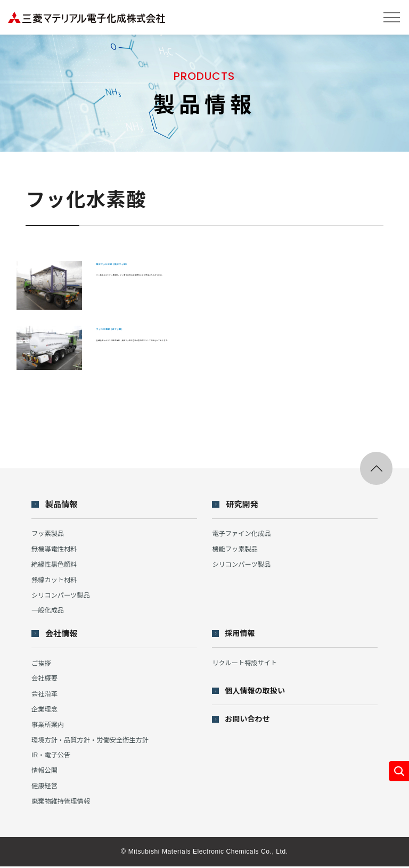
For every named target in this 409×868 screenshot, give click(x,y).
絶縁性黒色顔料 (56, 565)
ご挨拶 (42, 664)
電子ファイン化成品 (243, 535)
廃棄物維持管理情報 (63, 803)
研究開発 (244, 505)
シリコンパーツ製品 (63, 596)
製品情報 (63, 505)
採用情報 (242, 635)
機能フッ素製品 (236, 550)
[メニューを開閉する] (392, 17)
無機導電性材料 (56, 550)
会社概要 (45, 680)
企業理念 (45, 711)
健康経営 (45, 787)
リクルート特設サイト (247, 664)
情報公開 (45, 772)
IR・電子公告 (52, 757)
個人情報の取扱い (258, 693)
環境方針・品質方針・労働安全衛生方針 (94, 741)
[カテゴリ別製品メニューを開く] (398, 771)
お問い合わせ (250, 721)
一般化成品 (49, 611)
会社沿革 (45, 695)
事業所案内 (49, 726)
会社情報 (63, 635)
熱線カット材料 (56, 581)
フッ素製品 (49, 535)
